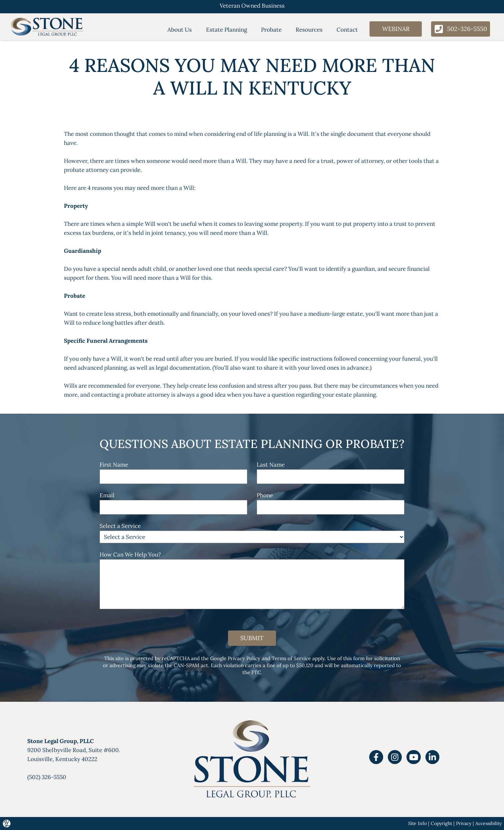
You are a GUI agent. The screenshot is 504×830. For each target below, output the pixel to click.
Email (107, 495)
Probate (271, 30)
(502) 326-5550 (47, 777)
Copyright (441, 823)
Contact (347, 30)
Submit (252, 638)
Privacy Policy (244, 658)
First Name (114, 465)
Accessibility (489, 823)
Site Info (417, 823)
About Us (180, 30)
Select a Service (120, 526)
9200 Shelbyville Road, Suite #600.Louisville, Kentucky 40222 (74, 750)
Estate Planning (227, 30)
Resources (309, 30)
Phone (265, 495)
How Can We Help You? (130, 555)
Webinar (396, 29)
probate (135, 395)
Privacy (464, 823)
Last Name (271, 465)
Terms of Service (291, 658)
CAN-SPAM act (191, 665)
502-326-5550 (461, 29)
